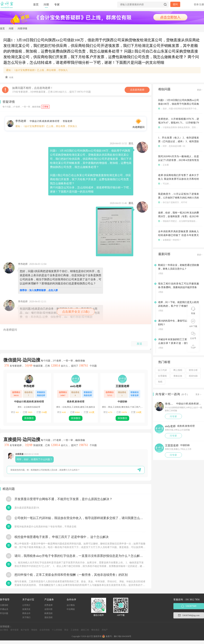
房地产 (105, 630)
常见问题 (4, 613)
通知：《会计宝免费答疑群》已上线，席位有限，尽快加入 (37, 70)
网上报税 (178, 370)
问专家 (173, 416)
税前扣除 (193, 376)
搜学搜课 (14, 630)
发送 (139, 344)
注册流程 (4, 605)
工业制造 (75, 630)
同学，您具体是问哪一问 (172, 146)
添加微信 (29, 418)
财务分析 (193, 370)
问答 (46, 5)
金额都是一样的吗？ (170, 240)
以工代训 (162, 370)
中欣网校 (71, 609)
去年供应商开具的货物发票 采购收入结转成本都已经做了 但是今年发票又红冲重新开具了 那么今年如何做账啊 (178, 235)
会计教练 (71, 605)
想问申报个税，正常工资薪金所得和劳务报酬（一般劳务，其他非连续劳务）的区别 (71, 575)
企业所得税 (45, 630)
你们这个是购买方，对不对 (173, 202)
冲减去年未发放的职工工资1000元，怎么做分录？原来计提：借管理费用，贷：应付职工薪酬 (178, 343)
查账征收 (178, 376)
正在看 (163, 165)
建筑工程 (85, 630)
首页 (36, 5)
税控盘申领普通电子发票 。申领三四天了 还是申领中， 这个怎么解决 (62, 537)
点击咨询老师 (137, 90)
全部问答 (48, 609)
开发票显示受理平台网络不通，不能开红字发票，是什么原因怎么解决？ (63, 499)
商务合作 (26, 613)
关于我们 (26, 617)
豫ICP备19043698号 (123, 636)
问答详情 (22, 29)
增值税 (34, 630)
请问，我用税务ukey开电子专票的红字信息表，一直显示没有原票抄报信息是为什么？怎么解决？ (80, 556)
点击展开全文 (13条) (76, 312)
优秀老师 (48, 605)
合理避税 (162, 376)
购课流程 (48, 613)
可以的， (164, 184)
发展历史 (26, 609)
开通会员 (4, 609)
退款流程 (48, 617)
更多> (200, 90)
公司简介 (26, 605)
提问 (175, 4)
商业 (66, 630)
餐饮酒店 (95, 630)
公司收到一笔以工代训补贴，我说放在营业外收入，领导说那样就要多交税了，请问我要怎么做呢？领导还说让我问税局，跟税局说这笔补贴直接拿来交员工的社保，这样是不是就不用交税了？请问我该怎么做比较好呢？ (80, 518)
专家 (57, 5)
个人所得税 (57, 630)
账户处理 (25, 630)
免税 (160, 382)
